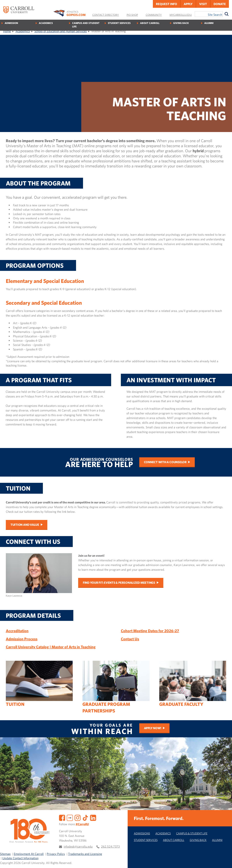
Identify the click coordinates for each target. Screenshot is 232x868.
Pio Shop (132, 15)
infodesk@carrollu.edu (78, 846)
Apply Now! (153, 728)
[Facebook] (62, 817)
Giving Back (181, 23)
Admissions (142, 833)
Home (7, 31)
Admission (11, 23)
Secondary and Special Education (44, 303)
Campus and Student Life (86, 25)
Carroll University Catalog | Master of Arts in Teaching (51, 647)
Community (154, 15)
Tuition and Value (25, 525)
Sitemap (5, 854)
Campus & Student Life (192, 833)
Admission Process (22, 639)
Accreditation (17, 631)
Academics (46, 23)
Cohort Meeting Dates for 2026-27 (150, 631)
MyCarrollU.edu (181, 15)
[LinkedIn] (93, 817)
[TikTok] (85, 817)
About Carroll (150, 23)
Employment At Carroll (29, 854)
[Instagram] (78, 817)
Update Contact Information (20, 858)
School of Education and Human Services (61, 31)
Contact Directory (106, 15)
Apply (188, 4)
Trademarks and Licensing (85, 854)
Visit (203, 4)
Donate (220, 4)
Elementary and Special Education (45, 281)
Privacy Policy (56, 854)
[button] (225, 861)
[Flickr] (70, 817)
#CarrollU (82, 824)
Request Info (167, 4)
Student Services (119, 23)
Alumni (209, 23)
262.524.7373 (110, 846)
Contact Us (130, 639)
